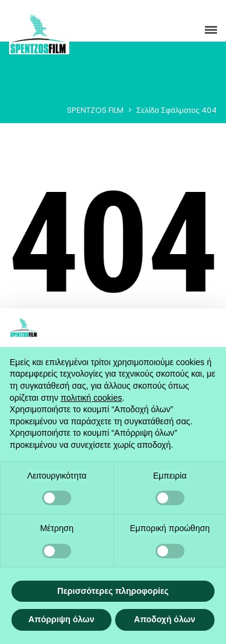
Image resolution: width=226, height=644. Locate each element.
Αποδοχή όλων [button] (165, 619)
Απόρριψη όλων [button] (61, 619)
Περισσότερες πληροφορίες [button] (113, 591)
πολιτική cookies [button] (92, 398)
